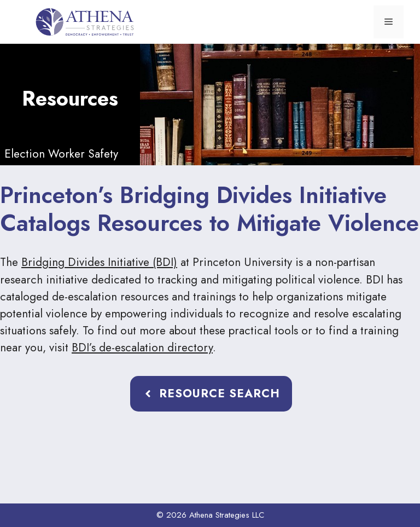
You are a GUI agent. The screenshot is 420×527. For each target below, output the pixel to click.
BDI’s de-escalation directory (142, 348)
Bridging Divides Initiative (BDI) (99, 262)
